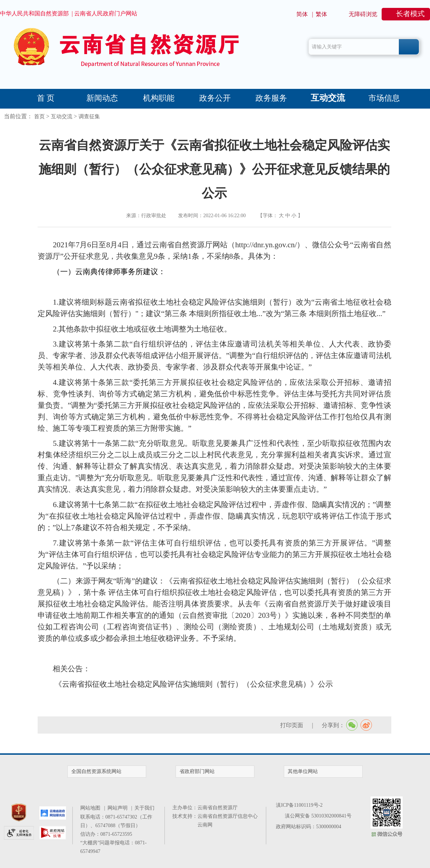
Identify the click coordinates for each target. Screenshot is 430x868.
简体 (302, 14)
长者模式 (410, 14)
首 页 (46, 98)
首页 (39, 116)
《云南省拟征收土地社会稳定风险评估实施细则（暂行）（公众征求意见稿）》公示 (194, 684)
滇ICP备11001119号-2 (299, 805)
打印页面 (292, 725)
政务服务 (271, 98)
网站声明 (119, 808)
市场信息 (384, 98)
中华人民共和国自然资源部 (34, 13)
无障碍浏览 (363, 14)
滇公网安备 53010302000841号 (318, 816)
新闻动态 (102, 98)
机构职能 (159, 98)
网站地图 (92, 808)
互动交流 (328, 98)
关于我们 (144, 808)
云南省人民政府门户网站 (106, 13)
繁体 (321, 14)
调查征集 (89, 116)
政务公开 (215, 98)
